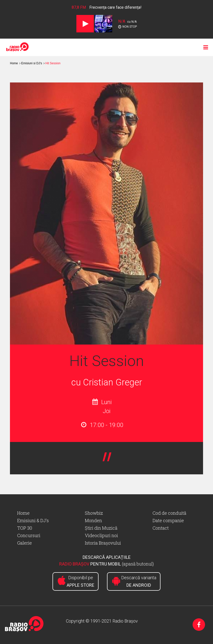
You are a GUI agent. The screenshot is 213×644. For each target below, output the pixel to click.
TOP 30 (25, 528)
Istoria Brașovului (103, 543)
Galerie (25, 543)
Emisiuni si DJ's (32, 63)
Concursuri (29, 535)
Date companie (168, 520)
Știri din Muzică (101, 528)
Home (14, 63)
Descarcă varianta (139, 581)
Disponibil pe (80, 581)
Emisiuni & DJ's (33, 520)
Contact (161, 528)
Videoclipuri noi (101, 535)
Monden (93, 520)
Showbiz (94, 513)
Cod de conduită (169, 513)
